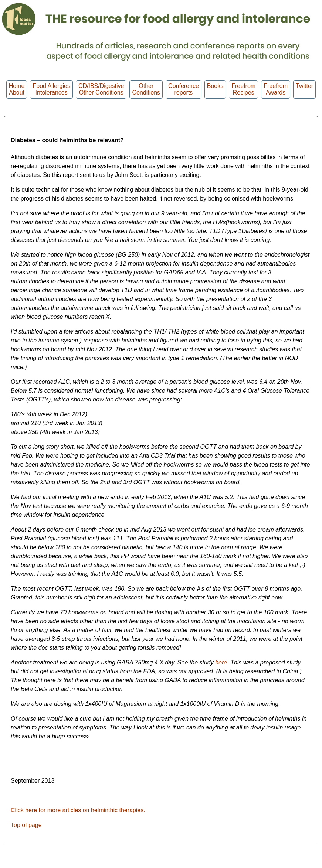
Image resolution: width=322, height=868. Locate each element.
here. (223, 662)
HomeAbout (17, 89)
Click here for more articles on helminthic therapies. (78, 810)
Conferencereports (184, 89)
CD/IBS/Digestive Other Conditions (101, 89)
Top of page (26, 825)
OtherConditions (146, 89)
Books (215, 89)
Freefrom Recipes (243, 89)
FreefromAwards (276, 89)
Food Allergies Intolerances (51, 89)
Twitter (304, 89)
